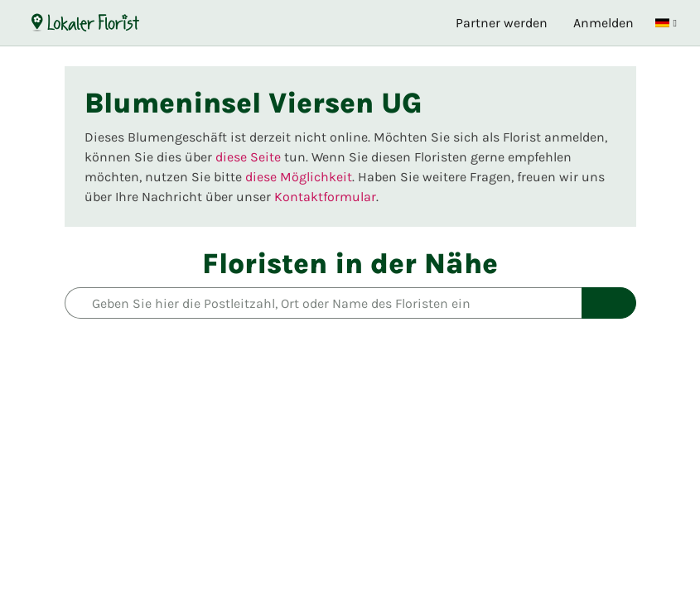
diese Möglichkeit (299, 177)
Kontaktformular (325, 197)
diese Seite (248, 157)
